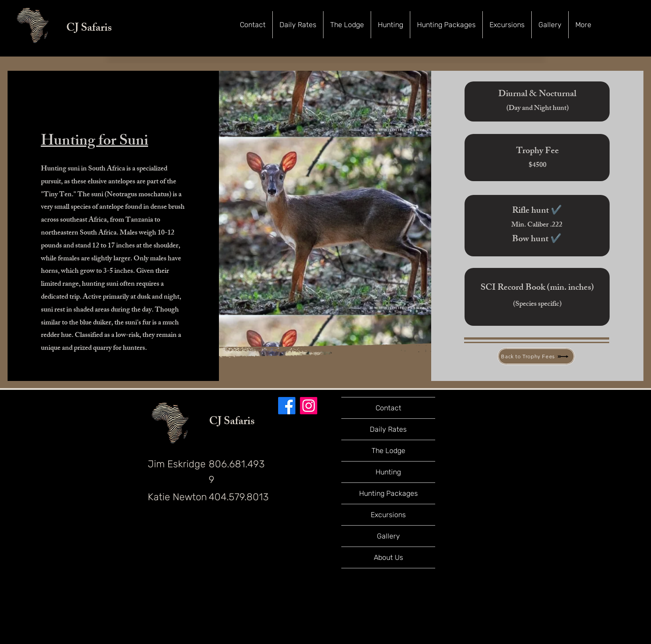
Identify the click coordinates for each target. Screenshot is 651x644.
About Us (388, 557)
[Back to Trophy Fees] (536, 356)
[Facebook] (287, 406)
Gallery (388, 536)
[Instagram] (309, 406)
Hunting (388, 472)
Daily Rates (388, 429)
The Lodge (388, 451)
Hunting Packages (388, 493)
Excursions (388, 515)
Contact (388, 408)
